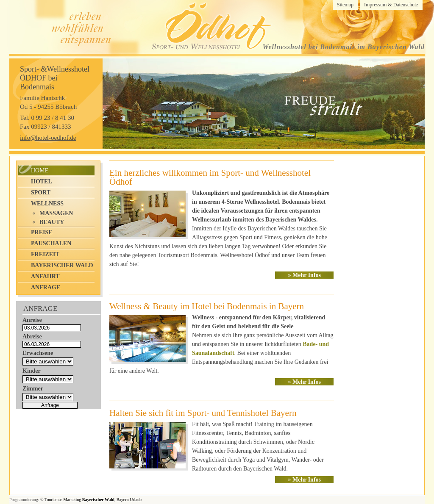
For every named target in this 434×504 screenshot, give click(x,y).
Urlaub (136, 500)
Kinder (32, 371)
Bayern (123, 500)
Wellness (47, 204)
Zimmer (33, 389)
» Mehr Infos (304, 275)
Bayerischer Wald (62, 265)
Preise (42, 232)
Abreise (32, 336)
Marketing (72, 500)
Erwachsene (38, 353)
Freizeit (45, 254)
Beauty (52, 222)
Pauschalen (51, 243)
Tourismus (53, 500)
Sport (41, 192)
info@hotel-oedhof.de (48, 138)
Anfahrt (45, 276)
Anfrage (46, 287)
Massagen (56, 213)
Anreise (32, 320)
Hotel (42, 181)
